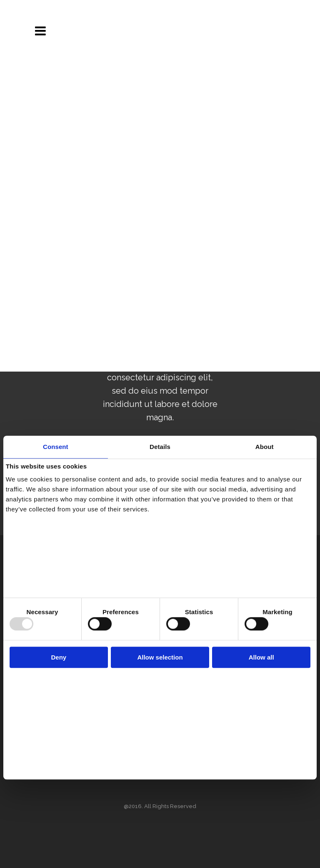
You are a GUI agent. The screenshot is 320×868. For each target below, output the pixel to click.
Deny (59, 657)
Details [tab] (160, 447)
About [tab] (265, 447)
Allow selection (160, 657)
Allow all (261, 657)
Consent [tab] (56, 447)
